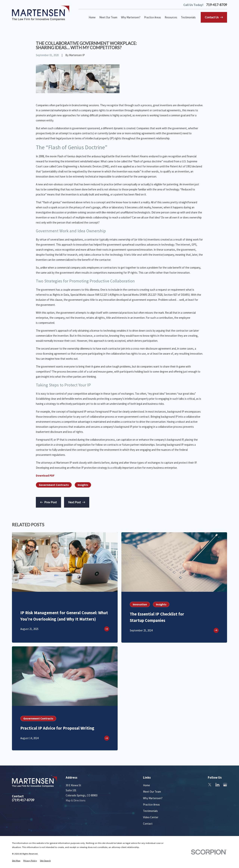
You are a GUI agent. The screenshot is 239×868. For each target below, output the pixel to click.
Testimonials (150, 811)
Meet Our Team (152, 792)
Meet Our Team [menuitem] (108, 17)
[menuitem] (16, 861)
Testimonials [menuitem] (188, 17)
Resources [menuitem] (171, 17)
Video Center (151, 817)
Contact (148, 824)
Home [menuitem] (92, 17)
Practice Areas (151, 805)
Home (146, 785)
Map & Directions (76, 800)
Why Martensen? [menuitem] (131, 17)
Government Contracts (54, 485)
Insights (83, 485)
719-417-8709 (217, 5)
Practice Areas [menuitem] (153, 17)
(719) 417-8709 (23, 800)
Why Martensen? (153, 798)
